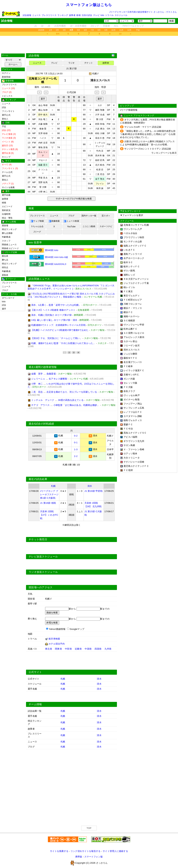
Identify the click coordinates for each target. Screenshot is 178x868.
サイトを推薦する (59, 851)
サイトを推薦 (8, 187)
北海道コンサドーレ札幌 (136, 225)
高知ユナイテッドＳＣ (135, 433)
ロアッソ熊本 (130, 454)
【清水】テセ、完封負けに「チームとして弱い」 (57, 339)
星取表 (5, 275)
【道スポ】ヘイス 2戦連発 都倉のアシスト (53, 311)
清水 (90, 486)
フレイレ (100, 184)
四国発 (98, 649)
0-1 (76, 443)
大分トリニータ (132, 458)
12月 (129, 30)
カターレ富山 (130, 341)
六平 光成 (100, 115)
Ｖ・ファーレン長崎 (134, 449)
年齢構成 (6, 237)
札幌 (53, 486)
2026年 (41, 30)
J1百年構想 (60, 26)
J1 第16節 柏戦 (48, 503)
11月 (121, 30)
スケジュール (121, 15)
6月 (86, 30)
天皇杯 (106, 26)
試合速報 (27, 15)
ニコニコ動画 (89, 226)
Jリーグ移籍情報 (129, 110)
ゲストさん (171, 12)
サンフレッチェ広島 (134, 408)
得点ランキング (9, 229)
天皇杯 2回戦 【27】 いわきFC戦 (49, 515)
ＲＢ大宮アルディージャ (136, 279)
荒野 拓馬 (43, 182)
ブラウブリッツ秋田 (134, 237)
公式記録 (71, 92)
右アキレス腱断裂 (58, 379)
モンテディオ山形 (133, 242)
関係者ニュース (9, 245)
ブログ (5, 290)
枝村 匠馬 (100, 160)
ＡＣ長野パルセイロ (134, 333)
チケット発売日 (38, 540)
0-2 (76, 436)
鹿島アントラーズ (133, 254)
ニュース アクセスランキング (139, 115)
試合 (4, 107)
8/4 (58, 34)
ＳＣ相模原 (129, 321)
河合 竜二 (43, 119)
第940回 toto (44, 250)
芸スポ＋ (106, 216)
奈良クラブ (129, 391)
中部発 (68, 649)
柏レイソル (129, 287)
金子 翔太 (100, 179)
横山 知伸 (43, 110)
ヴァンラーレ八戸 (133, 229)
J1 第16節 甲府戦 (94, 491)
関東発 (58, 649)
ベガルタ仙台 (130, 233)
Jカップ (95, 26)
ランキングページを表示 (164, 153)
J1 (36, 26)
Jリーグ (37, 232)
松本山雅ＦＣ (130, 329)
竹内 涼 (100, 151)
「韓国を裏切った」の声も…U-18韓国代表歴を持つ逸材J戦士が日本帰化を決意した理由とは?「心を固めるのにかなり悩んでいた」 (148, 134)
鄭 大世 (100, 119)
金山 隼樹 (43, 105)
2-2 (76, 457)
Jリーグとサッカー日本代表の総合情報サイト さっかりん (137, 12)
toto (102, 15)
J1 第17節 (71, 69)
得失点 (5, 267)
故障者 (72, 15)
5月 (79, 30)
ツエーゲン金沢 (132, 345)
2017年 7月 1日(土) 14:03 (49, 74)
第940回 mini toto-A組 (48, 257)
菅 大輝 (43, 187)
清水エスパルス (132, 350)
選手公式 (6, 115)
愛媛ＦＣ (128, 424)
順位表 (5, 256)
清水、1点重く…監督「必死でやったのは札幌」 (56, 306)
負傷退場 (51, 374)
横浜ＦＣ (128, 312)
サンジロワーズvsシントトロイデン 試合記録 (148, 149)
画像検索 (54, 221)
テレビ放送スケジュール (43, 557)
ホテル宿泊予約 (57, 644)
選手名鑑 (6, 195)
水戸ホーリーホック (134, 258)
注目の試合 (87, 15)
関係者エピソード (10, 248)
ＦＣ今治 (128, 429)
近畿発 (78, 649)
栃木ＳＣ (128, 262)
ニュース (37, 15)
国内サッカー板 (89, 216)
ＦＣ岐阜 (128, 366)
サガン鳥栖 (129, 445)
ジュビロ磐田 (130, 354)
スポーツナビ (106, 226)
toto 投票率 (35, 243)
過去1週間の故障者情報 (43, 368)
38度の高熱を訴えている (71, 401)
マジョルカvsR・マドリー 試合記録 (143, 127)
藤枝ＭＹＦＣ (130, 358)
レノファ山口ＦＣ (133, 412)
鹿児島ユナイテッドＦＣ (136, 466)
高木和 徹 (100, 156)
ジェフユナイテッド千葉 (136, 283)
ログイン (6, 73)
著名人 (5, 119)
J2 (42, 26)
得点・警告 (7, 218)
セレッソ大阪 (130, 383)
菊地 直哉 (43, 147)
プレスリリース (49, 15)
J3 (49, 26)
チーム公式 (7, 172)
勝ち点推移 (7, 233)
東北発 (49, 649)
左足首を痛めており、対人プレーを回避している (72, 393)
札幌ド (96, 74)
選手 (4, 309)
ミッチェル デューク (43, 401)
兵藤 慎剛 (43, 124)
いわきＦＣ (129, 250)
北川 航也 (100, 165)
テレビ (96, 15)
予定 (138, 30)
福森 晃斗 (43, 165)
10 (120, 34)
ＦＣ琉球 (128, 470)
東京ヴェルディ (132, 296)
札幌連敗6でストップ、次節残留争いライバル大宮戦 (58, 326)
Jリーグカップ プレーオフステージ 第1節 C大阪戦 (49, 495)
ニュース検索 (71, 221)
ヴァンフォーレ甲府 (134, 325)
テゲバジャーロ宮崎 (134, 462)
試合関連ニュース (39, 280)
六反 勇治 (100, 129)
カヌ (100, 105)
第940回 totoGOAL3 (48, 264)
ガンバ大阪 (129, 379)
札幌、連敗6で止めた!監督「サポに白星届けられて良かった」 (63, 344)
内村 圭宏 (43, 143)
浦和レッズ (129, 275)
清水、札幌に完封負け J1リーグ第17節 (51, 316)
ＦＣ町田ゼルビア (133, 300)
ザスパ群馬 (129, 271)
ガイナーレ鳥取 (132, 400)
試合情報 (34, 56)
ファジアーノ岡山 (133, 404)
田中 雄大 (43, 115)
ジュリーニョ (38, 379)
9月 (106, 30)
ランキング (63, 15)
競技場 (5, 226)
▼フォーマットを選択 (132, 215)
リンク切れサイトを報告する (86, 851)
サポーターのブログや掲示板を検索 (73, 199)
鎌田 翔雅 (100, 110)
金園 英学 (37, 374)
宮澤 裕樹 (43, 133)
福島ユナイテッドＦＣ (135, 246)
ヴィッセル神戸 (132, 395)
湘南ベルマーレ (132, 316)
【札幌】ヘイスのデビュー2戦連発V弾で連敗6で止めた (60, 331)
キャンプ (6, 157)
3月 (64, 30)
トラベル (109, 15)
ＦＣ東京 (128, 291)
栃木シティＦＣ (132, 266)
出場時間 (6, 214)
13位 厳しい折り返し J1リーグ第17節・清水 (54, 321)
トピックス (7, 96)
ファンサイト (8, 111)
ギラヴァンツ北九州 (134, 441)
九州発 (108, 649)
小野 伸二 (43, 192)
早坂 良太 (43, 178)
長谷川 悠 (100, 138)
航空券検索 (54, 639)
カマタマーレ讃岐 (133, 416)
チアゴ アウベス (40, 406)
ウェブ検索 (37, 221)
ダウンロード (8, 298)
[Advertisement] (89, 45)
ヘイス (43, 138)
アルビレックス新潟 (134, 337)
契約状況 (6, 210)
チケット (89, 63)
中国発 (88, 649)
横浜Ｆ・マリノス (133, 308)
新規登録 (6, 77)
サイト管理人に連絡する (115, 851)
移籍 (78, 15)
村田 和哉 (100, 124)
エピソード (7, 206)
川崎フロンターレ (133, 304)
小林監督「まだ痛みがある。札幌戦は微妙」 (76, 406)
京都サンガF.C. (131, 375)
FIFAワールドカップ (133, 26)
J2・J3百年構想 (78, 26)
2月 (57, 30)
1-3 (76, 450)
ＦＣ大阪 (128, 387)
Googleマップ (77, 629)
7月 (92, 30)
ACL (116, 26)
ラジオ (72, 63)
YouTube (71, 227)
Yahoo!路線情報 (57, 629)
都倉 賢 (43, 129)
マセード (43, 160)
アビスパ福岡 (130, 437)
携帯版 (79, 857)
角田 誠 (100, 188)
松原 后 (100, 170)
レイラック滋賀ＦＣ (134, 370)
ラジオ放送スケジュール (43, 572)
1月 (51, 30)
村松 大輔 (100, 133)
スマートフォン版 (94, 857)
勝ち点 (5, 260)
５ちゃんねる (37, 226)
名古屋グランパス (133, 362)
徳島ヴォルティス (133, 420)
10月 (113, 30)
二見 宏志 (100, 174)
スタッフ (6, 241)
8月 (99, 30)
